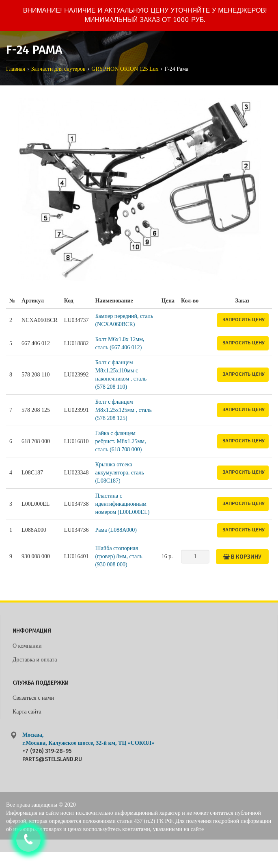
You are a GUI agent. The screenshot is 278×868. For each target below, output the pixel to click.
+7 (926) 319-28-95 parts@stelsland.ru (52, 755)
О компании (27, 646)
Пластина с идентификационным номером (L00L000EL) (122, 504)
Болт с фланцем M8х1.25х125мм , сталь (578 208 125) (123, 410)
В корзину (242, 556)
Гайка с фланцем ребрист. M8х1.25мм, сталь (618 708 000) (120, 441)
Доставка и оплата (35, 660)
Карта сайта (27, 712)
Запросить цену (244, 319)
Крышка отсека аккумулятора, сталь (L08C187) (119, 473)
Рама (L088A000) (116, 530)
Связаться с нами (33, 698)
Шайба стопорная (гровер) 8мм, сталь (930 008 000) (119, 556)
